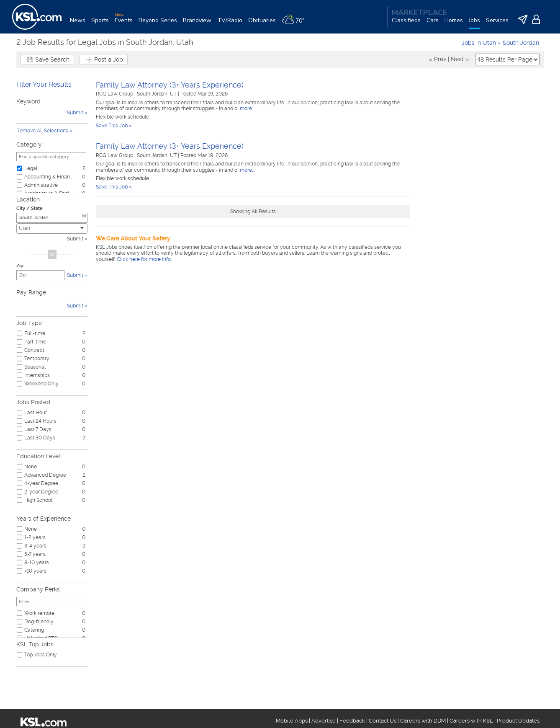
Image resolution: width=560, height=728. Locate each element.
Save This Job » (114, 126)
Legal (31, 168)
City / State (30, 208)
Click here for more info (144, 259)
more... (247, 108)
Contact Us (383, 721)
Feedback (352, 721)
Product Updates (518, 721)
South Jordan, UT (157, 94)
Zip (20, 266)
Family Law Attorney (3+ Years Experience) (170, 85)
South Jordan (521, 43)
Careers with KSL (471, 721)
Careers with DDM (423, 721)
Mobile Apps (292, 721)
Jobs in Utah (479, 43)
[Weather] (296, 24)
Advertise (324, 721)
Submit (75, 239)
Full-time (35, 333)
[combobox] (52, 228)
